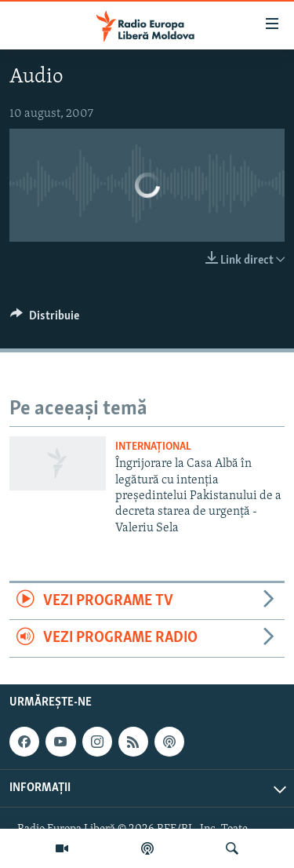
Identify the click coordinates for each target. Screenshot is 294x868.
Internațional (153, 447)
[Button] (45, 319)
